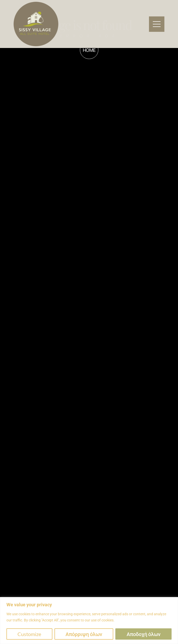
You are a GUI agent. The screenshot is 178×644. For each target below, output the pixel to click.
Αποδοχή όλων (144, 634)
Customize (29, 634)
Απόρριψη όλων (84, 634)
